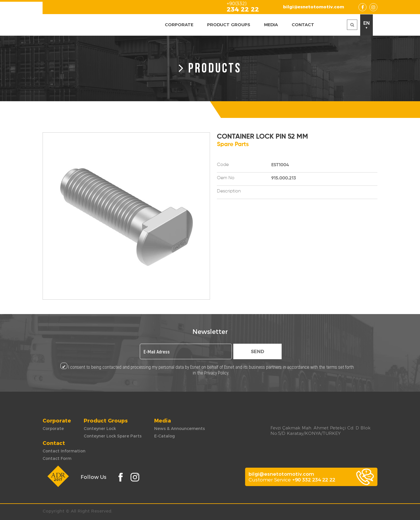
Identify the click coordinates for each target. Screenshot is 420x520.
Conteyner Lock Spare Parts (113, 436)
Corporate (53, 429)
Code (223, 165)
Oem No (226, 178)
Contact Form (57, 458)
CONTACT (303, 25)
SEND (257, 352)
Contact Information (64, 451)
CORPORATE (179, 25)
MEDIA (271, 25)
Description (229, 191)
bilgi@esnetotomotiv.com (314, 7)
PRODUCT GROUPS (229, 25)
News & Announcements (180, 429)
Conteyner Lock (100, 429)
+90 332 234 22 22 (314, 480)
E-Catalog (165, 436)
